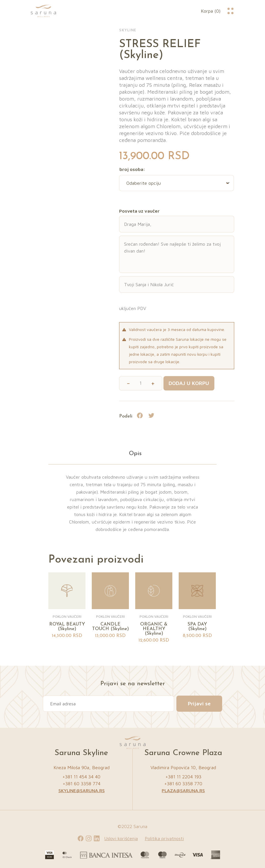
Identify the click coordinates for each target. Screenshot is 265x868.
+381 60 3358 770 (183, 784)
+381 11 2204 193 (183, 777)
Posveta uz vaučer (139, 211)
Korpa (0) (211, 11)
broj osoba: (132, 169)
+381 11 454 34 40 (81, 777)
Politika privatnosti (164, 838)
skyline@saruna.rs (82, 790)
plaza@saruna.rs (183, 790)
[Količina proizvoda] (141, 383)
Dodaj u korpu (189, 383)
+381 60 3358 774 (82, 784)
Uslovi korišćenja (121, 838)
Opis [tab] (135, 454)
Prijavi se (199, 704)
